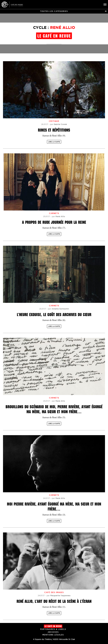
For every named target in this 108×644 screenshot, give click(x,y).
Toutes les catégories (73, 11)
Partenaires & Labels (53, 629)
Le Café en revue (53, 626)
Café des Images (12, 5)
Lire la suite (54, 142)
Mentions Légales (53, 635)
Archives (53, 632)
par (58, 124)
